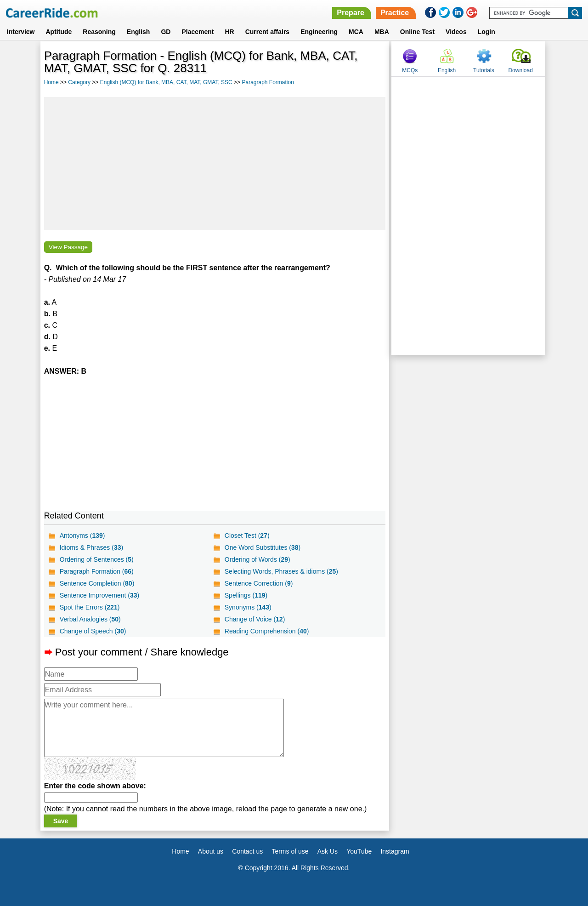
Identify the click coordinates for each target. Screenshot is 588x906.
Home (51, 82)
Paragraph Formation (268, 82)
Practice (395, 13)
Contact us (247, 851)
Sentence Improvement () (100, 595)
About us (211, 851)
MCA (356, 32)
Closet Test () (247, 536)
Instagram (395, 851)
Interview (21, 32)
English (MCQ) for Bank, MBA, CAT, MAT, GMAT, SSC (166, 82)
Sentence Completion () (97, 583)
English (139, 32)
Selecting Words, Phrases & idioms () (281, 571)
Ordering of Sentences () (97, 559)
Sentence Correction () (259, 583)
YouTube (359, 851)
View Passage (68, 247)
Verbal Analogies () (90, 619)
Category (79, 82)
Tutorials (484, 70)
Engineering (319, 32)
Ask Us (328, 851)
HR (229, 32)
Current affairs (267, 32)
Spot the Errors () (90, 607)
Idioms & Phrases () (92, 547)
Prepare (351, 13)
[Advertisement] (215, 164)
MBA (382, 32)
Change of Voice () (255, 619)
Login (486, 32)
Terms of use (290, 851)
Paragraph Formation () (97, 571)
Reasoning (99, 32)
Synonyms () (248, 607)
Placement (198, 32)
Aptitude (59, 32)
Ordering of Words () (257, 559)
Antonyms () (82, 536)
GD (166, 32)
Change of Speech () (93, 631)
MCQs (410, 70)
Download (520, 70)
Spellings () (246, 595)
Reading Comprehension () (267, 631)
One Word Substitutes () (263, 547)
